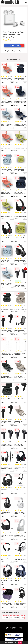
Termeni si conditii (11, 627)
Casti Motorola (15, 617)
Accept (20, 643)
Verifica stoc (17, 45)
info (12, 82)
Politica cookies (19, 629)
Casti (22, 617)
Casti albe (5, 617)
